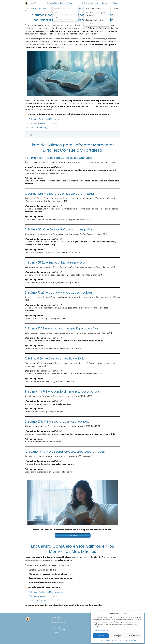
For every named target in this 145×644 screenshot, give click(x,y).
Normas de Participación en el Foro (59, 629)
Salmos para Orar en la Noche (43, 123)
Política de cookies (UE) (58, 624)
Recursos (117, 3)
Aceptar (101, 636)
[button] (141, 613)
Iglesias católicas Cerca (55, 3)
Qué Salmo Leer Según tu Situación (45, 127)
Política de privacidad (60, 620)
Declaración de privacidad (120, 640)
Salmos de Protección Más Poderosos (46, 119)
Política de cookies (105, 640)
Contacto (55, 632)
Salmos (105, 3)
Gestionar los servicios (101, 630)
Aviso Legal (56, 617)
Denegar (118, 636)
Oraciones (72, 3)
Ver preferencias (134, 636)
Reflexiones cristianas (90, 3)
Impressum (132, 640)
